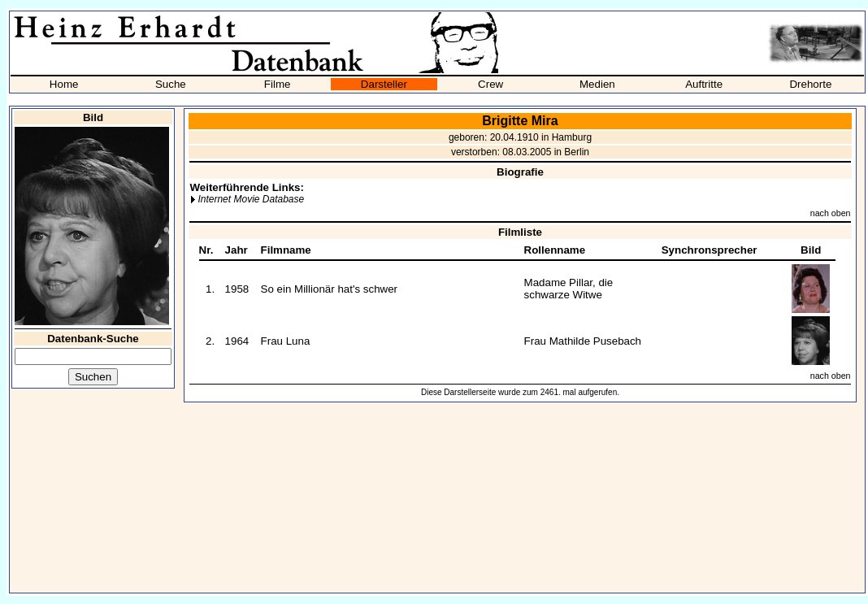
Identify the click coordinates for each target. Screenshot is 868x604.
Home (64, 84)
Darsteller (384, 84)
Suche (171, 84)
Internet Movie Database (251, 199)
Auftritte (704, 84)
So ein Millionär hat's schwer (329, 289)
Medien (597, 84)
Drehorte (810, 84)
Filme (278, 84)
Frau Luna (286, 341)
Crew (490, 84)
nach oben (831, 213)
